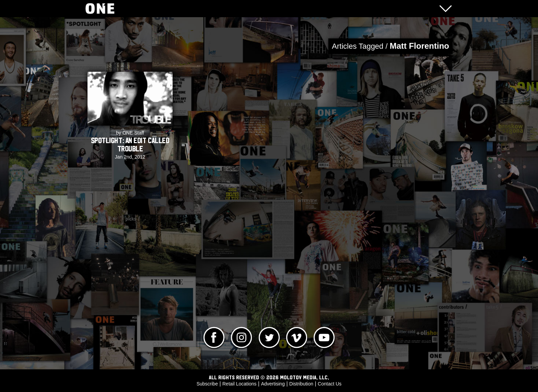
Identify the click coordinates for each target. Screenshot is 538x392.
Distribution (301, 384)
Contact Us (330, 384)
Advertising (273, 384)
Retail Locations (239, 384)
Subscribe (207, 384)
